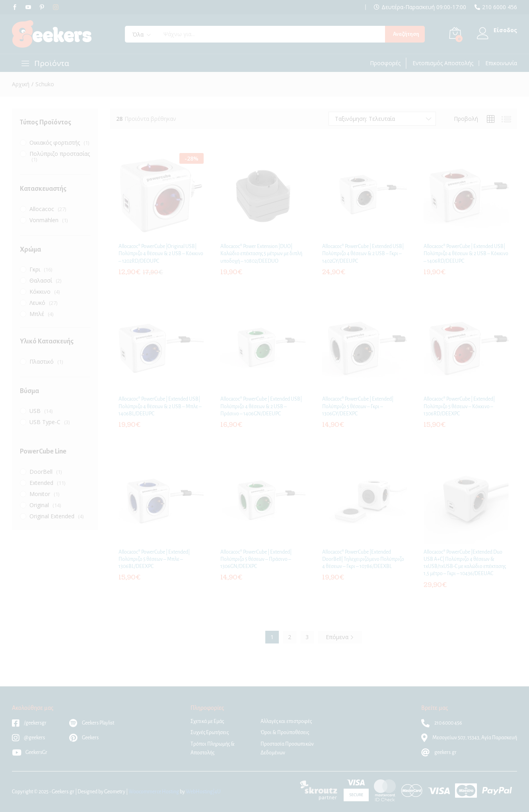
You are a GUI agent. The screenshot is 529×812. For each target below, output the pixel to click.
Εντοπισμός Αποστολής (443, 63)
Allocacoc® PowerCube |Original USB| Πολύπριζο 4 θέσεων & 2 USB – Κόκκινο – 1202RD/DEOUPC (161, 254)
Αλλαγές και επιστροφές (286, 721)
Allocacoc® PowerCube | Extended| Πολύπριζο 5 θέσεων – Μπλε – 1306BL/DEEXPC (154, 559)
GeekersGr (30, 752)
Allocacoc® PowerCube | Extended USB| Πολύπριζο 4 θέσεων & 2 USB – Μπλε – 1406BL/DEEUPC (160, 406)
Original (39, 505)
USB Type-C (45, 422)
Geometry (115, 792)
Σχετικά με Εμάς (207, 721)
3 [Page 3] (307, 637)
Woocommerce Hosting (154, 792)
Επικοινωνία (501, 63)
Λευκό (37, 303)
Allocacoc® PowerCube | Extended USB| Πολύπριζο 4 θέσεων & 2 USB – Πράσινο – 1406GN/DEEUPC (261, 406)
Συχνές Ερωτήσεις (210, 733)
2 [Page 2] (290, 637)
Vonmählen (44, 220)
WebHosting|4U (203, 792)
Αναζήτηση (406, 34)
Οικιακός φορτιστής (55, 142)
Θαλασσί (41, 280)
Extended (41, 483)
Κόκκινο (40, 292)
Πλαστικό (42, 361)
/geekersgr (29, 723)
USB (35, 411)
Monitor (40, 494)
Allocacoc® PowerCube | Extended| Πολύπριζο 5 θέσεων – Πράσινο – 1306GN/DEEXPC (256, 559)
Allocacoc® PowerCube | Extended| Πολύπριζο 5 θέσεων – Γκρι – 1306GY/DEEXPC (358, 406)
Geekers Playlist (92, 723)
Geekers (84, 738)
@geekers (28, 738)
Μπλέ (37, 314)
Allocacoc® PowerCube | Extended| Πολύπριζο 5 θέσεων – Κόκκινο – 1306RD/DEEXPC (459, 406)
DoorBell (41, 472)
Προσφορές (385, 63)
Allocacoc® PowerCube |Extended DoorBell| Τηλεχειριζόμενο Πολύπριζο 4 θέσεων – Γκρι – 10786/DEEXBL (363, 559)
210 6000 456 (500, 7)
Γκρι (35, 269)
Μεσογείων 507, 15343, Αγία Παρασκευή (469, 738)
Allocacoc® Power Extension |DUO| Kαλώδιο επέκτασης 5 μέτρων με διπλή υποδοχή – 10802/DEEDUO (261, 254)
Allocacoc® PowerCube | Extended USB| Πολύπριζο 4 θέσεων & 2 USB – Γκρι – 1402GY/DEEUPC (363, 254)
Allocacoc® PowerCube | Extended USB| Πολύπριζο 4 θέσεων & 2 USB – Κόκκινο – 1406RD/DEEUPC (466, 254)
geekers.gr (439, 752)
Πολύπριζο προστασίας (60, 154)
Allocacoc (42, 209)
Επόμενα (340, 637)
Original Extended (52, 516)
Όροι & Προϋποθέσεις (285, 733)
